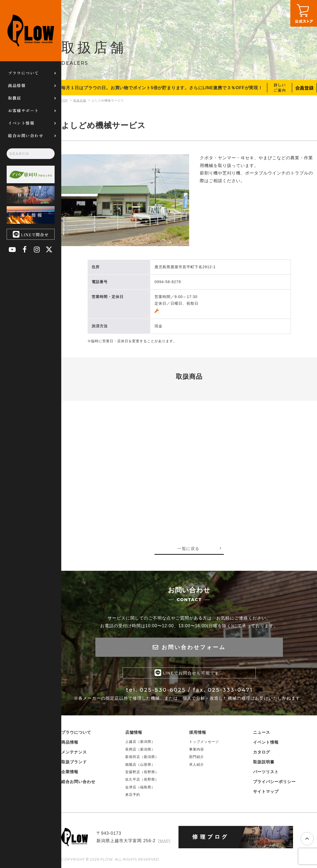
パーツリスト (266, 773)
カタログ (262, 754)
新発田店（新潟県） (142, 758)
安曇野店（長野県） (142, 773)
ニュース (262, 734)
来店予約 (133, 796)
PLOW (31, 31)
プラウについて (23, 73)
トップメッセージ (204, 743)
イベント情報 (21, 123)
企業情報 (70, 773)
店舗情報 (134, 734)
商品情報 (17, 85)
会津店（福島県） (140, 788)
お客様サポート (23, 110)
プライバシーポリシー (274, 783)
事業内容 (197, 751)
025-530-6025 (163, 691)
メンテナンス (74, 754)
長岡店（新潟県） (140, 751)
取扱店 (15, 98)
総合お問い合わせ (26, 135)
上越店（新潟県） (140, 743)
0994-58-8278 (168, 282)
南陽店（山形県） (140, 766)
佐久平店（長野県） (142, 781)
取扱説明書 (264, 763)
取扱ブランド (74, 763)
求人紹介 (197, 766)
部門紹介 (197, 758)
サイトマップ (266, 793)
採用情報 (198, 734)
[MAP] (164, 842)
